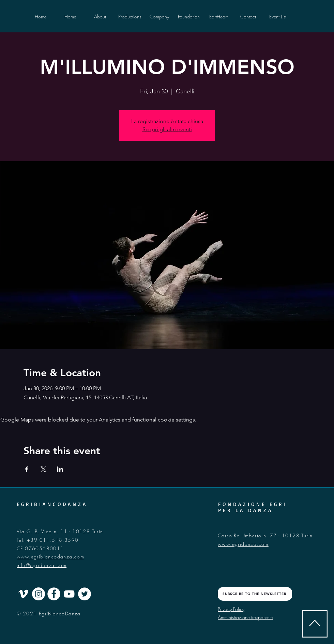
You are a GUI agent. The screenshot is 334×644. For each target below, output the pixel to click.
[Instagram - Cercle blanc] (39, 594)
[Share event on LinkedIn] (60, 469)
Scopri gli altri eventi (167, 129)
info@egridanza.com (42, 565)
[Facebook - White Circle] (54, 594)
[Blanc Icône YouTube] (69, 594)
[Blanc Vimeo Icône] (23, 594)
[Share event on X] (43, 469)
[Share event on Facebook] (27, 469)
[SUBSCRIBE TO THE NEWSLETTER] (255, 594)
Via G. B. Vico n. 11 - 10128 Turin (60, 531)
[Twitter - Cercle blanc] (85, 594)
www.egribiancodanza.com (50, 557)
